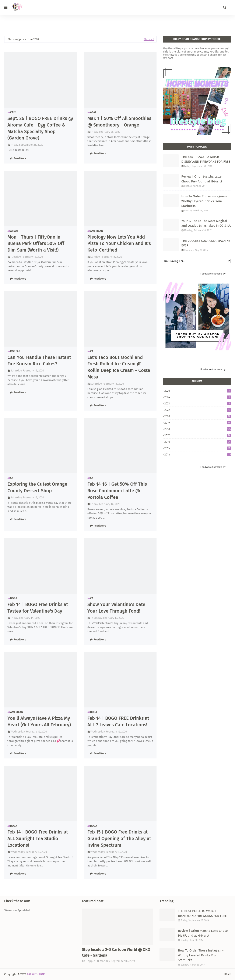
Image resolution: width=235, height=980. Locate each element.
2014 (198, 454)
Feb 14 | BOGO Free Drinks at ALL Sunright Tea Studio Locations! (38, 838)
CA (92, 351)
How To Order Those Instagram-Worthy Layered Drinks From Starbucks (204, 201)
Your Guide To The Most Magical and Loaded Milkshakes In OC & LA (206, 223)
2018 (198, 429)
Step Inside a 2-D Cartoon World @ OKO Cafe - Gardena (116, 952)
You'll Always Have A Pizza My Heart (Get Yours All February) (39, 721)
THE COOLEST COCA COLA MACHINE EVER (206, 243)
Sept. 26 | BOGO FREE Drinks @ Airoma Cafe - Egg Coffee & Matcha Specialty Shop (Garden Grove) (40, 128)
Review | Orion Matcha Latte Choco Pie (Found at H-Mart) (202, 179)
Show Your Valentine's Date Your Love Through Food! (116, 608)
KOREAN (15, 351)
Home (228, 974)
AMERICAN (97, 231)
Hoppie (90, 961)
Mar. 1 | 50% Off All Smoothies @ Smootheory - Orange (119, 122)
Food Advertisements (211, 274)
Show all (149, 39)
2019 (198, 423)
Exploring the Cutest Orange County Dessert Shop (37, 487)
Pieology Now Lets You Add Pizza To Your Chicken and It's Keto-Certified (119, 244)
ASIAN (14, 231)
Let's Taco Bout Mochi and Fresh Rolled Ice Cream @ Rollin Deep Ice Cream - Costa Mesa (119, 367)
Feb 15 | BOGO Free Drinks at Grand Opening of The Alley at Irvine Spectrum (119, 838)
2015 (198, 448)
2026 (198, 391)
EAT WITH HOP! (36, 974)
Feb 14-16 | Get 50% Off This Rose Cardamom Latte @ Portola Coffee (117, 491)
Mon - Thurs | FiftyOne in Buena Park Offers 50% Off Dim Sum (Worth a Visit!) (36, 244)
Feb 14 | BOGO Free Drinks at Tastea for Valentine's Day (38, 608)
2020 (198, 416)
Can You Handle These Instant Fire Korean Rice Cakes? (39, 361)
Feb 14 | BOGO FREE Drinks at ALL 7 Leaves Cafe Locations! (118, 721)
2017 (198, 435)
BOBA (14, 598)
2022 (198, 410)
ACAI (93, 112)
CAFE (13, 112)
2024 (198, 397)
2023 (198, 403)
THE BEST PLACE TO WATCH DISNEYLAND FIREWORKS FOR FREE (206, 159)
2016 (198, 442)
